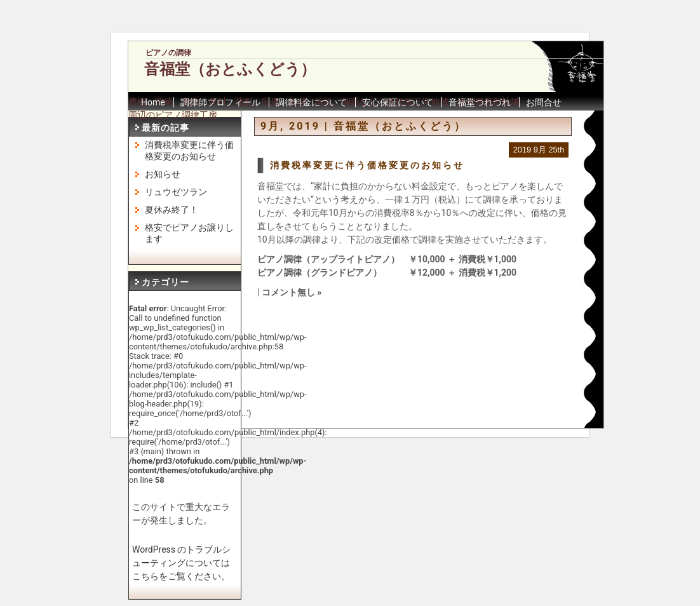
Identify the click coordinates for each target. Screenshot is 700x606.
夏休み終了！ (172, 210)
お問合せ (544, 102)
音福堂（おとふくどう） (230, 69)
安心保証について (398, 102)
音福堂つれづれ (480, 102)
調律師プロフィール (220, 102)
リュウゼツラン (176, 192)
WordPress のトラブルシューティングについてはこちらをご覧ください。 (182, 563)
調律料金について (311, 102)
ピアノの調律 (168, 53)
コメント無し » (292, 292)
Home (153, 102)
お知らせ (163, 174)
